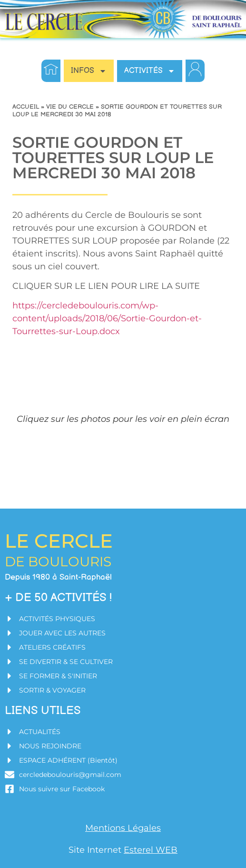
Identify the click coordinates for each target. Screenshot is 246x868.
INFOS (89, 71)
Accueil (26, 107)
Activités (150, 71)
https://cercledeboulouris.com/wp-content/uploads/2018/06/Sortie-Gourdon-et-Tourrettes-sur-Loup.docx (107, 318)
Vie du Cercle (70, 107)
